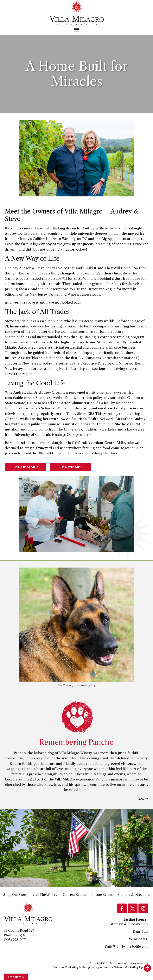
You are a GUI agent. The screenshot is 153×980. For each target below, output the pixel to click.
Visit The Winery (45, 895)
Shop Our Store (15, 895)
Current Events (74, 895)
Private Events (102, 895)
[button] (76, 30)
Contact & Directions (134, 895)
